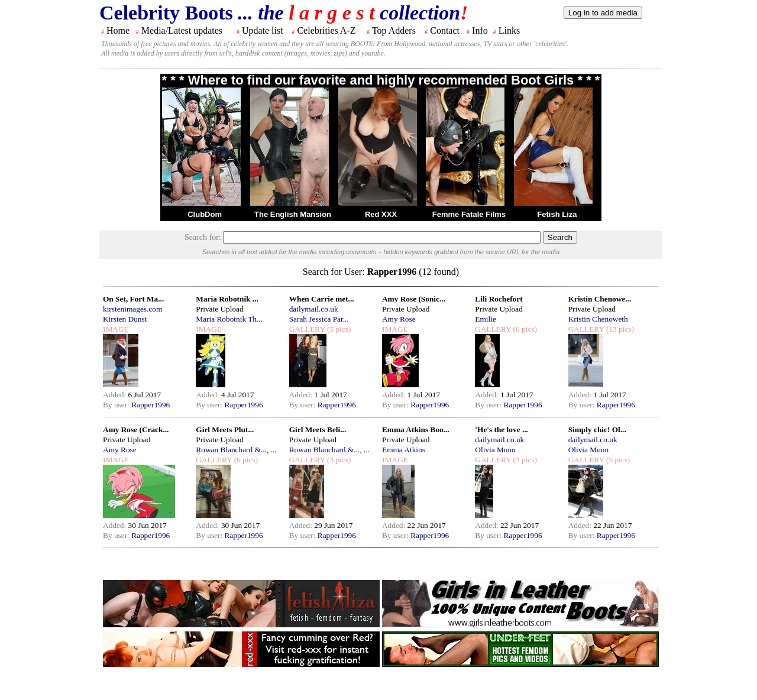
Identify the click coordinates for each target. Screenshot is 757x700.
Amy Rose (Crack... (136, 430)
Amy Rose (399, 319)
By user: (117, 405)
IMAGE (116, 329)
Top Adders (394, 30)
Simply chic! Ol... (597, 430)
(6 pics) (524, 329)
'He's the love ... (502, 430)
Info (480, 30)
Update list (263, 30)
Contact (445, 30)
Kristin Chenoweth (598, 319)
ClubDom (205, 214)
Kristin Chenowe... (600, 299)
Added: (116, 395)
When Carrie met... (322, 299)
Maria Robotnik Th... (229, 319)
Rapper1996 (151, 405)
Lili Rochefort (499, 299)
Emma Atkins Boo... (416, 430)
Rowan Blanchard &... (231, 450)
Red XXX (381, 214)
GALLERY (307, 329)
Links (509, 30)
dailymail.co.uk (314, 309)
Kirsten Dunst (125, 319)
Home (118, 30)
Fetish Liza (557, 214)
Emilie (486, 319)
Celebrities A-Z (326, 30)
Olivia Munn (495, 450)
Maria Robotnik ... (227, 299)
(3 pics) (338, 460)
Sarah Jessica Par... (319, 319)
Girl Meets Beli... (318, 430)
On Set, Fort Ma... (133, 299)
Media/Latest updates (182, 30)
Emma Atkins (404, 450)
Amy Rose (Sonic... (414, 299)
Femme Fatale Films (469, 214)
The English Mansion (293, 214)
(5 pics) (338, 329)
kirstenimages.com (132, 309)
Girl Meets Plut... (225, 430)
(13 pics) (619, 329)
